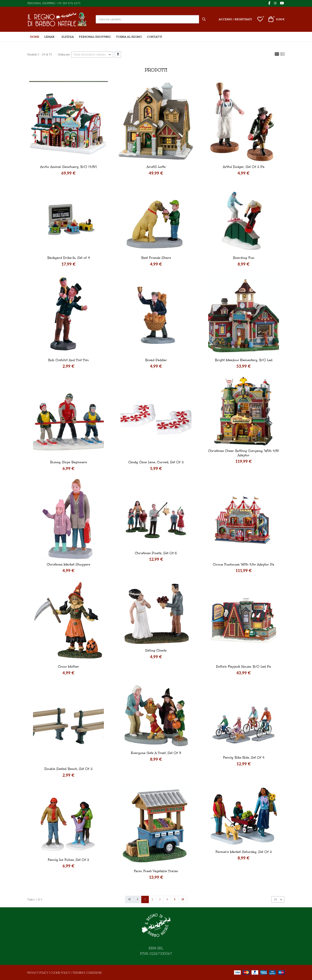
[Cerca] (204, 19)
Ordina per (64, 55)
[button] (260, 19)
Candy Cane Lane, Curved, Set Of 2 (156, 462)
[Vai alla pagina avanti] (175, 899)
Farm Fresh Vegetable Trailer (156, 871)
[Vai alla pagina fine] (183, 899)
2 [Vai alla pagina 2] (152, 899)
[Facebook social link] (269, 3)
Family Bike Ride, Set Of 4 (244, 757)
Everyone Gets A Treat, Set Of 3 (156, 753)
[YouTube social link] (282, 3)
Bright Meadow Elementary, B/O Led (244, 360)
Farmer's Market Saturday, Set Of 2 (244, 852)
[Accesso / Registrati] (235, 19)
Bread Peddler (156, 360)
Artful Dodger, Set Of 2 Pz (244, 167)
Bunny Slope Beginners (69, 462)
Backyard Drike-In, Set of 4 (69, 258)
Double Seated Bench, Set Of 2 (69, 769)
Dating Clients (156, 650)
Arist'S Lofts (156, 167)
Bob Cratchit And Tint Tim (68, 360)
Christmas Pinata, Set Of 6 (156, 553)
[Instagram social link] (275, 3)
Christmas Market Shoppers (68, 564)
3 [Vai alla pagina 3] (160, 899)
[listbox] (92, 55)
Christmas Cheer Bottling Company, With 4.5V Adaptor (244, 453)
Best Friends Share (156, 258)
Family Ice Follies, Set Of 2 (68, 860)
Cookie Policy (60, 973)
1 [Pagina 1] (145, 899)
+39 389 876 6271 (69, 3)
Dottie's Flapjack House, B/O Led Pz (244, 666)
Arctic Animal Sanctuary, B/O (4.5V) (69, 167)
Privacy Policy (38, 973)
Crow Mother (69, 666)
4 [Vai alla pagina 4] (167, 899)
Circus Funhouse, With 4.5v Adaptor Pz (244, 564)
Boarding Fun (244, 258)
